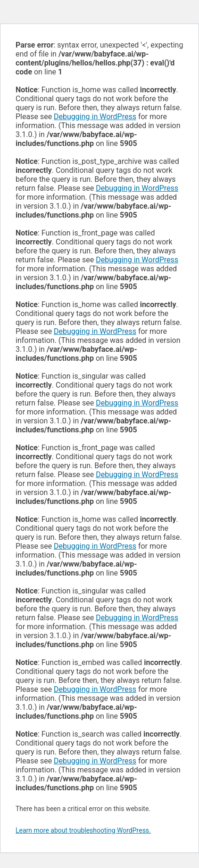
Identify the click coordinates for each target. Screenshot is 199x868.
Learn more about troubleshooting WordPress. (83, 830)
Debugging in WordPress (95, 117)
